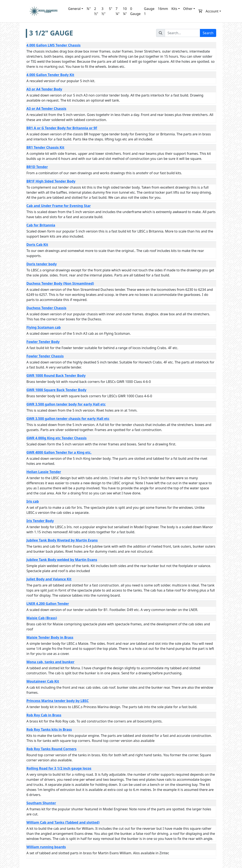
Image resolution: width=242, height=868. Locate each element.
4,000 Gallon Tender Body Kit (50, 75)
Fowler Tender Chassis (45, 356)
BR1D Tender (37, 167)
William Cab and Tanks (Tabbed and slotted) (63, 822)
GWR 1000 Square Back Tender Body (56, 390)
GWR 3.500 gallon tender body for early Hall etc (66, 404)
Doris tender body (42, 264)
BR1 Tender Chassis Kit (45, 147)
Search (208, 33)
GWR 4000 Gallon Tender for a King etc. (59, 452)
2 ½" (96, 11)
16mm (163, 9)
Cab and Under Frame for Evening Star (59, 206)
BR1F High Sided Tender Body (51, 181)
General (74, 9)
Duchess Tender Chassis (46, 308)
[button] (200, 11)
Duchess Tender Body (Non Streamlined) (60, 283)
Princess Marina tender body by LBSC (58, 701)
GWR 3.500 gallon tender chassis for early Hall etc (68, 419)
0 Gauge (135, 11)
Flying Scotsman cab (44, 327)
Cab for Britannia (41, 225)
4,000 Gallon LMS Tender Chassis (54, 45)
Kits (174, 9)
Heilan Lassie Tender (44, 472)
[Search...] (182, 33)
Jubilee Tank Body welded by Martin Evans (62, 560)
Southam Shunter (41, 803)
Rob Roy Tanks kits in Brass (49, 729)
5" (111, 9)
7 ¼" (117, 11)
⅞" (89, 9)
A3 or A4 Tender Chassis (46, 109)
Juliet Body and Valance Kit (49, 579)
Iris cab (33, 501)
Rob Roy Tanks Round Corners (51, 749)
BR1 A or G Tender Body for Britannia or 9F (62, 128)
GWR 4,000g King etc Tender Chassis (56, 438)
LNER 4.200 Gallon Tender (48, 604)
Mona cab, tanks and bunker (50, 662)
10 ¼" (125, 11)
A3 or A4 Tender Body (44, 89)
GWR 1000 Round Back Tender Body (56, 375)
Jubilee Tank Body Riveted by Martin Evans (62, 540)
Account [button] (212, 11)
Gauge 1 (149, 11)
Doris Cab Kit (37, 245)
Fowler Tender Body (43, 342)
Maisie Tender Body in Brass (50, 637)
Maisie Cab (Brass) (42, 618)
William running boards (46, 847)
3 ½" (104, 11)
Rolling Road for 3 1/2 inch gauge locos (59, 768)
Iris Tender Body (40, 521)
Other (188, 9)
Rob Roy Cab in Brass (44, 715)
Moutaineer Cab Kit (43, 681)
